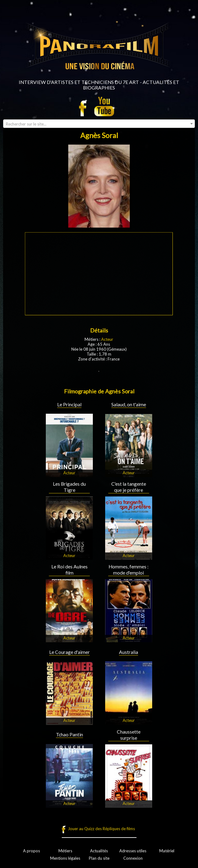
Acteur (107, 339)
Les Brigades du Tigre (69, 487)
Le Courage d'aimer (69, 652)
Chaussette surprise (129, 735)
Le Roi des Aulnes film (69, 570)
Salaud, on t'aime (129, 404)
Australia (129, 652)
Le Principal (69, 404)
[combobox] (99, 124)
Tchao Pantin (69, 735)
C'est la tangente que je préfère (129, 487)
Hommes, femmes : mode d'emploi (129, 570)
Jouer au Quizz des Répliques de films (101, 829)
